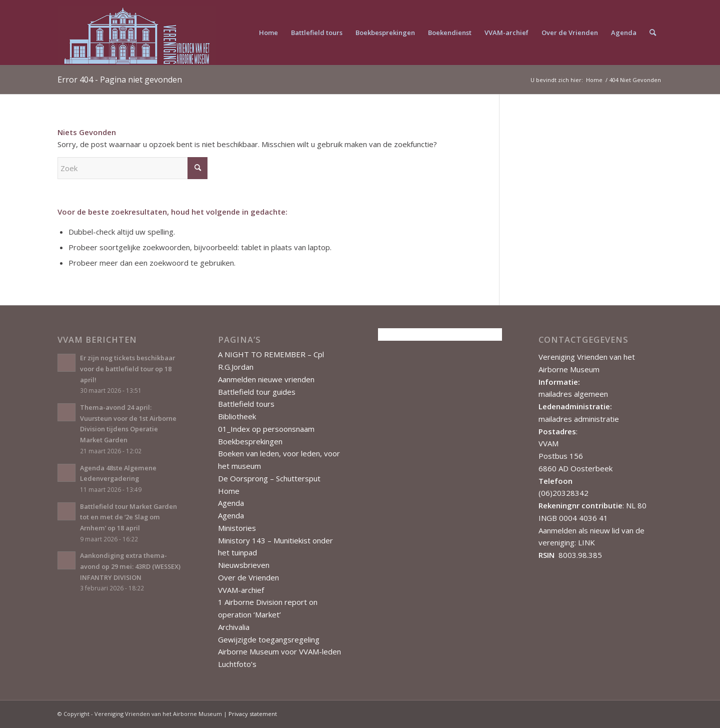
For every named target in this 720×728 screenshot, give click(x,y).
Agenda (231, 503)
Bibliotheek (237, 416)
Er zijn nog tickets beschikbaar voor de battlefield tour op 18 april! (127, 369)
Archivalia (234, 627)
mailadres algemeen (573, 394)
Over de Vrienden (248, 577)
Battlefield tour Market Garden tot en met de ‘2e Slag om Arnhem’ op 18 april (128, 517)
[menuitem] (268, 33)
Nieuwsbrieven (244, 565)
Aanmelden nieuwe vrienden (266, 379)
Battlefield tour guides (257, 392)
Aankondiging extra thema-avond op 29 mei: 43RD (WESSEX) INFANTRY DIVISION (130, 566)
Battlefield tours (246, 404)
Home (229, 491)
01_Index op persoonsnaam (266, 429)
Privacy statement (253, 714)
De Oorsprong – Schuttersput (269, 478)
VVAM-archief (241, 590)
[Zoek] (653, 33)
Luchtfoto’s (237, 664)
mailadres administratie (579, 419)
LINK (586, 542)
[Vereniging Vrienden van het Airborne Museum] (136, 33)
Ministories (237, 528)
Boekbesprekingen (250, 441)
